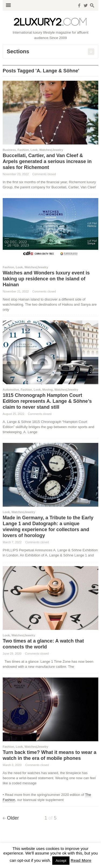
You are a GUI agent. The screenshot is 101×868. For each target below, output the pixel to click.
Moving (48, 390)
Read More (81, 860)
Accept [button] (61, 861)
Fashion (23, 150)
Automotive (11, 390)
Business (9, 150)
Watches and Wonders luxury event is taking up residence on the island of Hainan (46, 279)
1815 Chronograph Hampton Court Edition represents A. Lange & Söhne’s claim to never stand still (47, 401)
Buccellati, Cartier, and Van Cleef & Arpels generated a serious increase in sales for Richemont (47, 161)
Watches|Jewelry (51, 150)
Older (13, 818)
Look (34, 150)
